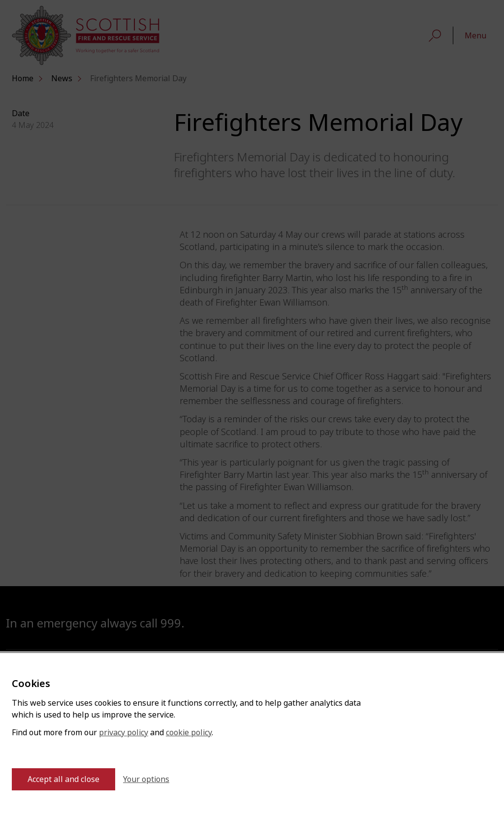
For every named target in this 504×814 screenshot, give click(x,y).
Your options (146, 779)
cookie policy (189, 733)
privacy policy (124, 733)
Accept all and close (63, 779)
